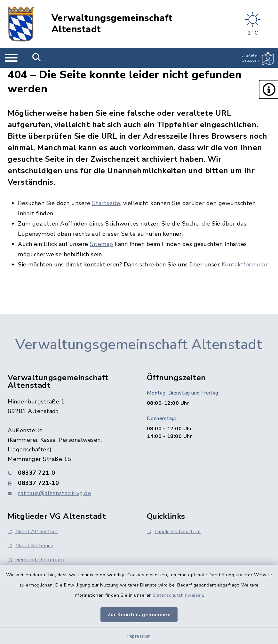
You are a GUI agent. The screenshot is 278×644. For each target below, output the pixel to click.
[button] (268, 89)
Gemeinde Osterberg (37, 560)
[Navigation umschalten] (11, 58)
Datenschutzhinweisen (178, 595)
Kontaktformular (245, 264)
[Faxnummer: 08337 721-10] (70, 483)
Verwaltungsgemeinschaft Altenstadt (112, 24)
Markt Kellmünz (31, 546)
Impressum (139, 636)
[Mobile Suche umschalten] (37, 58)
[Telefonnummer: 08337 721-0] (70, 473)
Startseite (106, 203)
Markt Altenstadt (33, 532)
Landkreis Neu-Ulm (174, 532)
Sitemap (102, 244)
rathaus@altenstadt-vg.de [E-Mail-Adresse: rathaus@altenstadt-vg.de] (55, 493)
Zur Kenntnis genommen (139, 615)
